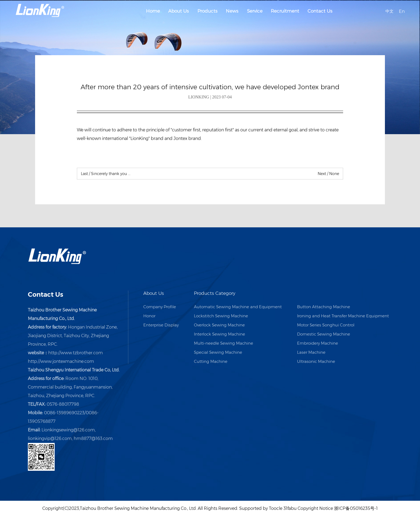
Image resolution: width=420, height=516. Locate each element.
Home (153, 11)
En (402, 11)
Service (255, 11)
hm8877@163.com (93, 438)
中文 (389, 11)
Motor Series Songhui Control (326, 325)
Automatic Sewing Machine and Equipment (238, 307)
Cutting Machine (211, 361)
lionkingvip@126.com (50, 438)
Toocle (276, 508)
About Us (179, 11)
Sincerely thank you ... (106, 174)
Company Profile (160, 307)
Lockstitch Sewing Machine (221, 316)
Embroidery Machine (318, 343)
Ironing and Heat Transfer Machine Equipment (343, 316)
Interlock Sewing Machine (220, 334)
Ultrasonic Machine (316, 361)
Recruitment (285, 11)
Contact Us (320, 11)
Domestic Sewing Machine (324, 334)
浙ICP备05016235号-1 (356, 508)
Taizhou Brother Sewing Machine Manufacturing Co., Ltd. (138, 508)
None (328, 174)
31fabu (290, 508)
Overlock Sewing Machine (219, 325)
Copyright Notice (315, 508)
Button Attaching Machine (324, 307)
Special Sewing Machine (218, 352)
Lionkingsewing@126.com (68, 430)
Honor (149, 316)
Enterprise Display (161, 325)
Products (207, 11)
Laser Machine (311, 352)
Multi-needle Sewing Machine (224, 343)
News (232, 11)
